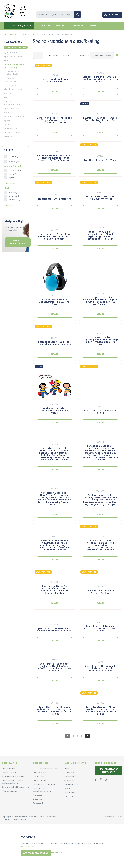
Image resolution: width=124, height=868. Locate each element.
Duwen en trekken (13, 133)
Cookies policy (39, 772)
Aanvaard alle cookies (36, 853)
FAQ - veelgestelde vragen (45, 768)
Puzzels (8, 125)
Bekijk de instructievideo (18, 242)
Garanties (37, 799)
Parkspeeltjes (11, 129)
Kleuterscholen (9, 768)
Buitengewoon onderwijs (13, 776)
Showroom (69, 780)
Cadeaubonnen (40, 780)
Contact (92, 26)
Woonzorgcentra (10, 791)
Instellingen (57, 853)
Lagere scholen (9, 772)
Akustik (67, 788)
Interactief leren (12, 108)
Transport (37, 795)
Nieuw (14, 157)
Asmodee (13, 196)
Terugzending (39, 803)
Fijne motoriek (11, 52)
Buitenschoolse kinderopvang (15, 787)
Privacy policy (39, 776)
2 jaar (11, 174)
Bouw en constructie (14, 116)
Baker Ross (14, 200)
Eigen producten (71, 784)
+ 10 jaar (13, 171)
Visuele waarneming (14, 89)
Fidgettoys (11, 85)
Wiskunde (9, 93)
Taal (6, 61)
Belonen (8, 137)
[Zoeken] (55, 15)
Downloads (69, 776)
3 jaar (11, 178)
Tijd (6, 97)
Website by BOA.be (113, 817)
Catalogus (45, 26)
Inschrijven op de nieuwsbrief (108, 771)
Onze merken (70, 792)
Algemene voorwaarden (44, 784)
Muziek (7, 112)
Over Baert (69, 796)
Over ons (78, 26)
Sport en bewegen (13, 57)
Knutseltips (69, 772)
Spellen (8, 120)
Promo (14, 162)
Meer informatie (28, 846)
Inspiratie (61, 26)
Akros (11, 193)
